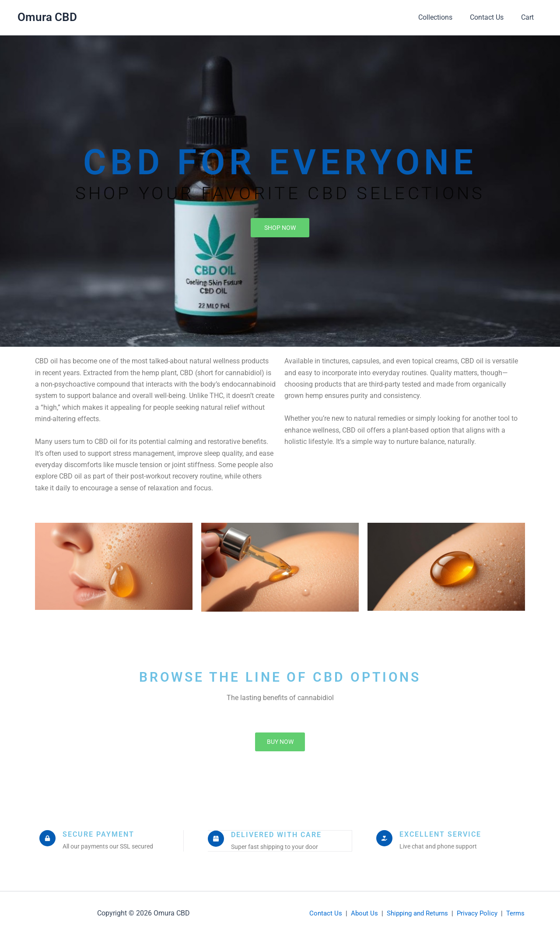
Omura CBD (47, 17)
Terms (515, 911)
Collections (444, 17)
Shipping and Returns (417, 911)
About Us (364, 911)
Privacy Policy (477, 911)
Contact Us (492, 17)
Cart (529, 17)
